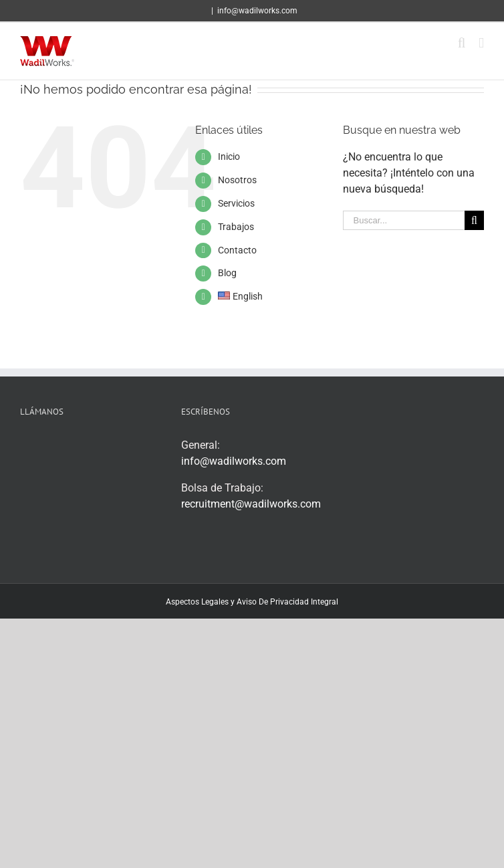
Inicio (229, 156)
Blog (227, 273)
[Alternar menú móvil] (481, 43)
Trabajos (236, 227)
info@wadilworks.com (257, 11)
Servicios (236, 203)
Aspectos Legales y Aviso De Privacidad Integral (252, 602)
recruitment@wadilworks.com (251, 504)
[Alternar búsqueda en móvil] (462, 43)
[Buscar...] (404, 220)
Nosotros (237, 180)
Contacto (237, 250)
